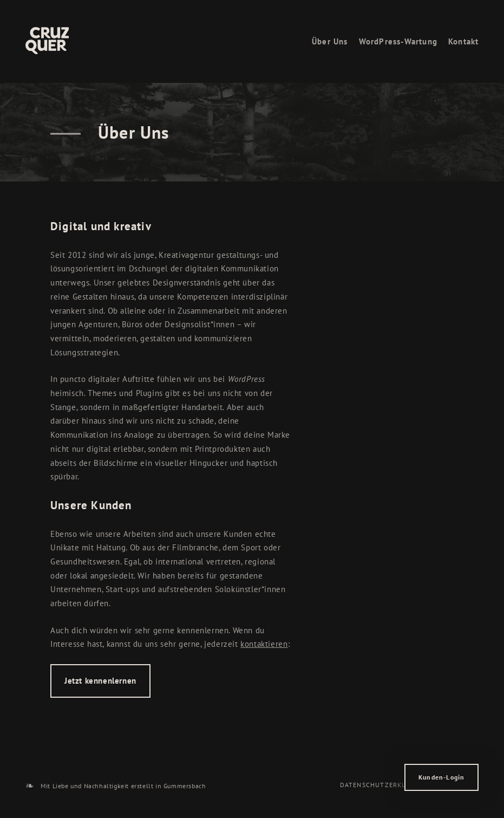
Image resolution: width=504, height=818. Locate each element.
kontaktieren (264, 644)
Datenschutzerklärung (385, 785)
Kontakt (463, 41)
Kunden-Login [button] (441, 777)
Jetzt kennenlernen (100, 681)
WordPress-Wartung (398, 41)
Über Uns (330, 41)
